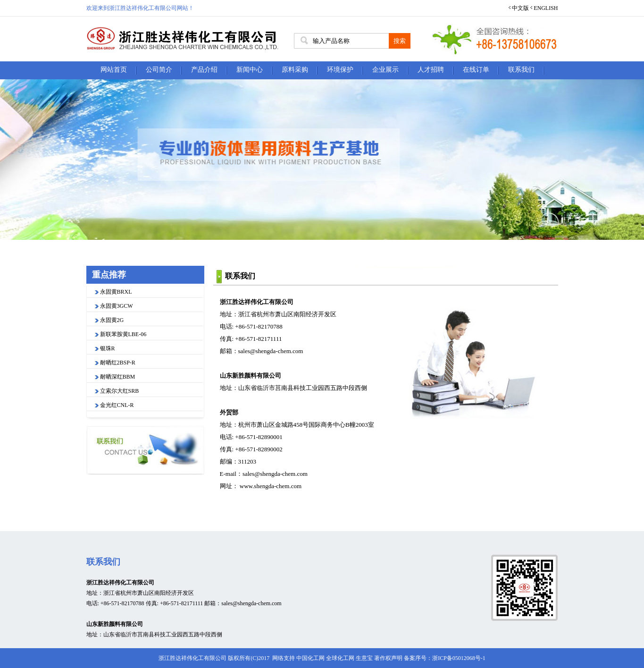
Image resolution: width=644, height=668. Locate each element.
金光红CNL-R (117, 405)
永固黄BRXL (116, 292)
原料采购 (295, 70)
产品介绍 (204, 70)
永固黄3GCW (117, 306)
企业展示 (385, 70)
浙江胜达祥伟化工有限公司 (257, 302)
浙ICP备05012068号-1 (459, 658)
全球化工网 (340, 658)
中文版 (520, 8)
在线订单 (476, 70)
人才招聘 (431, 70)
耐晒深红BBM (118, 377)
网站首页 (114, 70)
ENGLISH (546, 8)
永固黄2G (112, 320)
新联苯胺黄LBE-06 (123, 334)
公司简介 (159, 70)
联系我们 (521, 70)
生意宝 (364, 658)
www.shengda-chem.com (271, 486)
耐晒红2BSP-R (118, 363)
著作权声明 (388, 658)
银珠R (108, 348)
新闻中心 (250, 70)
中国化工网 (310, 658)
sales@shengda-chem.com (271, 351)
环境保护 (340, 70)
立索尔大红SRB (120, 391)
